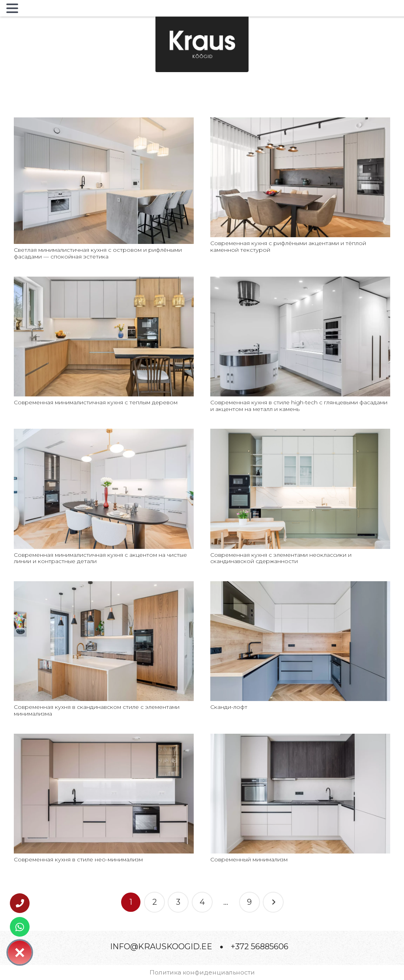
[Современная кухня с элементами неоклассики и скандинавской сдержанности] (300, 433)
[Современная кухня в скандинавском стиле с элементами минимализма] (104, 586)
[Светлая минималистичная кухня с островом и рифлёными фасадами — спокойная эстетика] (104, 122)
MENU (33, 10)
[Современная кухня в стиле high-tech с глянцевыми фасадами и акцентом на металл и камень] (300, 281)
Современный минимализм (249, 859)
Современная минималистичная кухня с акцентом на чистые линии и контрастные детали (100, 558)
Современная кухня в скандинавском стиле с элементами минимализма (97, 710)
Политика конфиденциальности (202, 972)
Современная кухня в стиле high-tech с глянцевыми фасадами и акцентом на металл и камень (299, 406)
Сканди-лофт (229, 707)
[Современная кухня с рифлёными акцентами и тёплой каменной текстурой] (300, 122)
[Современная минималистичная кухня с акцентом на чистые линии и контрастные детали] (104, 433)
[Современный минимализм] (300, 738)
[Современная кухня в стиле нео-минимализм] (104, 738)
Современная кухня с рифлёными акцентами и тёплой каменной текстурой (288, 246)
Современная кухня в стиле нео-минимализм (78, 859)
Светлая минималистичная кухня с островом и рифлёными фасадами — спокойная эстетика (98, 253)
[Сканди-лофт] (300, 586)
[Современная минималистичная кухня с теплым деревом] (104, 281)
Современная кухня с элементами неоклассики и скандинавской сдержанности (281, 558)
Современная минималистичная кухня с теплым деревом (96, 402)
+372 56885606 (260, 947)
